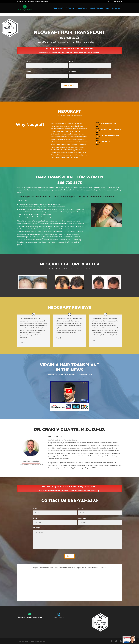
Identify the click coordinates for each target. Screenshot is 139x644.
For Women (70, 8)
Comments (73, 71)
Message (37, 528)
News (107, 8)
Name (29, 61)
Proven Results (82, 8)
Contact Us (116, 8)
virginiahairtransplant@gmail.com (30, 617)
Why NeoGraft (58, 8)
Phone (29, 71)
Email (72, 61)
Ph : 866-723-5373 (117, 1)
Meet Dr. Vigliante (96, 8)
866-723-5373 (23, 1)
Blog (109, 1)
